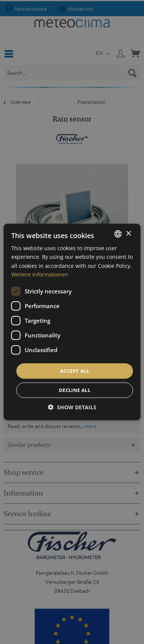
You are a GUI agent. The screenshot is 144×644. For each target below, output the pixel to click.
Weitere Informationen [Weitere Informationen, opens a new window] (40, 274)
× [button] (128, 233)
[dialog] (72, 322)
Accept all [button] (75, 371)
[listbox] (118, 234)
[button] (72, 407)
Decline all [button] (75, 390)
